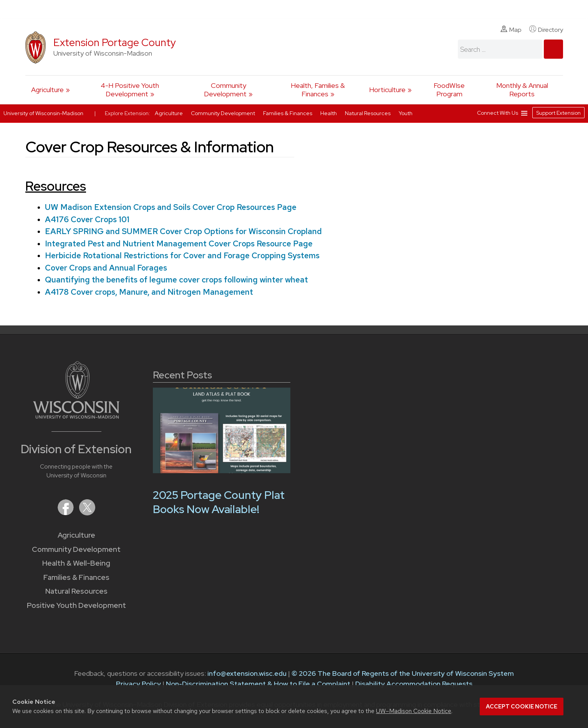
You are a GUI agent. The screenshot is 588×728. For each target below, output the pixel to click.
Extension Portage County (115, 42)
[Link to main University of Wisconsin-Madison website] (76, 416)
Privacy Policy (138, 684)
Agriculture (47, 90)
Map (511, 30)
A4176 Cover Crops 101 (87, 219)
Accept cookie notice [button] (522, 707)
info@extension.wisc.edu (247, 673)
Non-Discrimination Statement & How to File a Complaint (258, 684)
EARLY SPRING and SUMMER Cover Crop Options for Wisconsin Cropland (183, 231)
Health (329, 113)
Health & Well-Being (76, 563)
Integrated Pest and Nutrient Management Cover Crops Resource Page (178, 243)
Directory (546, 30)
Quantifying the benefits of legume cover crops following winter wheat (176, 280)
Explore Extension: (128, 113)
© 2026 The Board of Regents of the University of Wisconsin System (403, 673)
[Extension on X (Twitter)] (87, 513)
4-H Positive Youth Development (130, 90)
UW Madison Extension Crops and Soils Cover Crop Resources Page (170, 207)
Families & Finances (76, 577)
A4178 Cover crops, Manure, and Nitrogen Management (149, 292)
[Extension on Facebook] (66, 513)
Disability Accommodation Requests (414, 684)
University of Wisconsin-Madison (43, 113)
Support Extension (558, 113)
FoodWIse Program (449, 90)
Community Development (225, 90)
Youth (406, 113)
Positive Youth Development (76, 605)
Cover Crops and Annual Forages (106, 268)
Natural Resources (76, 591)
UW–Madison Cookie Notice (414, 711)
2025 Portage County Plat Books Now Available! (219, 502)
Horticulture (387, 90)
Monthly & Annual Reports (522, 90)
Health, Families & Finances (318, 90)
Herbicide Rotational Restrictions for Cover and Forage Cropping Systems (182, 255)
